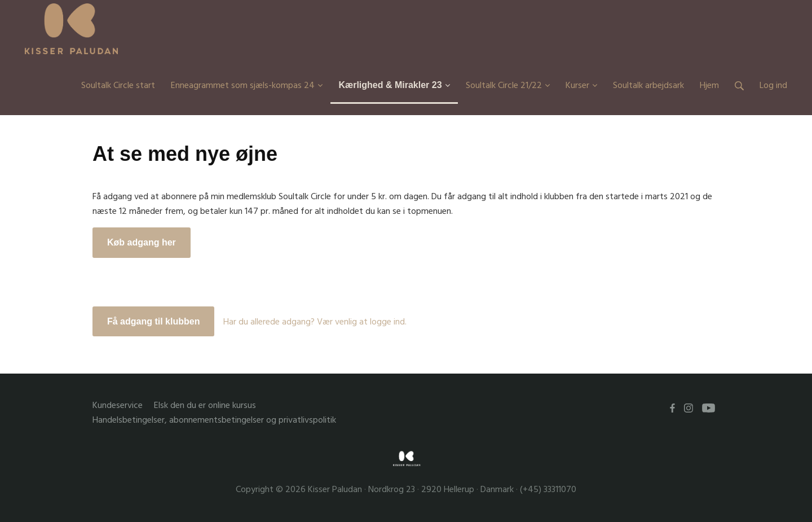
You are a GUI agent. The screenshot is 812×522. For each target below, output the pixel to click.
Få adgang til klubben (153, 321)
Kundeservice (118, 405)
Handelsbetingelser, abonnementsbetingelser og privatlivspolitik (214, 420)
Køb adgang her (142, 242)
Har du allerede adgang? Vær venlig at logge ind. (315, 322)
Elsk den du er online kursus (205, 405)
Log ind (773, 85)
